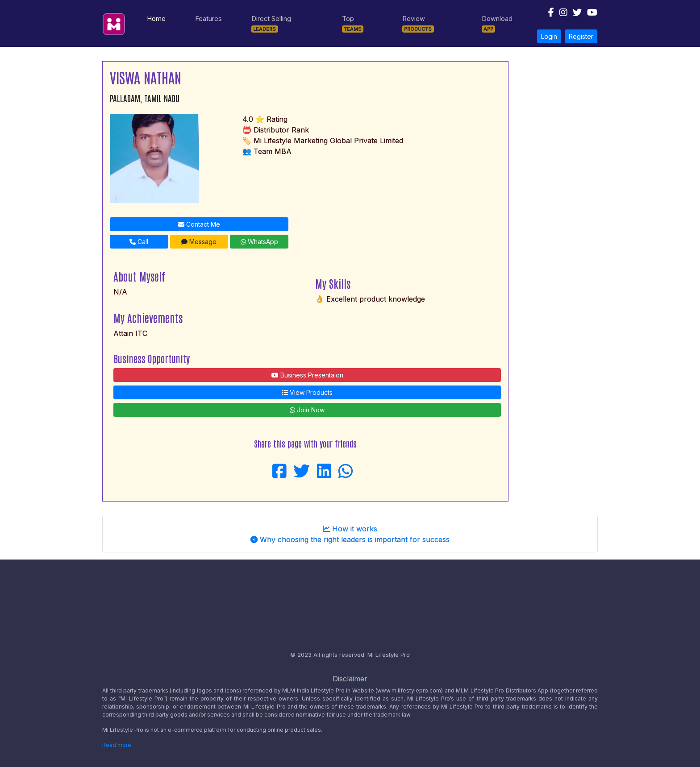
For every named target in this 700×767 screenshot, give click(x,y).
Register (581, 36)
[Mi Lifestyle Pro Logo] (114, 21)
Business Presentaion (307, 375)
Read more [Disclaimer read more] (117, 745)
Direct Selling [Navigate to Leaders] (271, 24)
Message (199, 242)
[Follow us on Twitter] (575, 15)
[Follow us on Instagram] (561, 15)
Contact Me (199, 224)
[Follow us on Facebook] (548, 15)
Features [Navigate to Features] (208, 19)
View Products (307, 392)
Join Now (307, 410)
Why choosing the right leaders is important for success (350, 539)
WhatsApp (259, 242)
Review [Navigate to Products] (418, 24)
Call (139, 242)
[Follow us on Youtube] (590, 15)
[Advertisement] (557, 195)
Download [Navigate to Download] (497, 24)
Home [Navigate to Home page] (158, 18)
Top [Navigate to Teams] (353, 24)
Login (549, 36)
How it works (350, 529)
